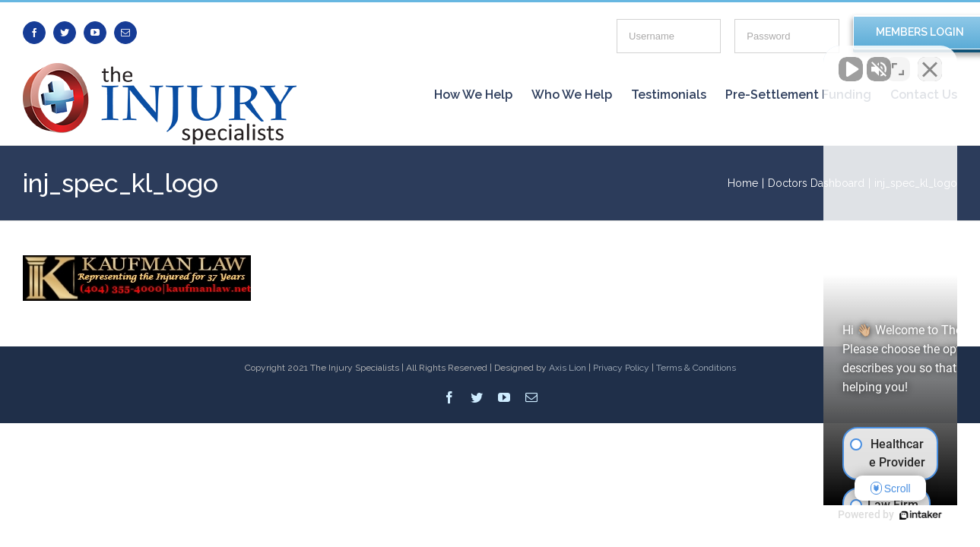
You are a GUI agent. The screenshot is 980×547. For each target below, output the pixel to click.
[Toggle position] (898, 62)
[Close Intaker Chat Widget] (930, 62)
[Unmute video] (711, 62)
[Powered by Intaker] (851, 515)
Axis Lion (568, 368)
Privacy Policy (621, 368)
